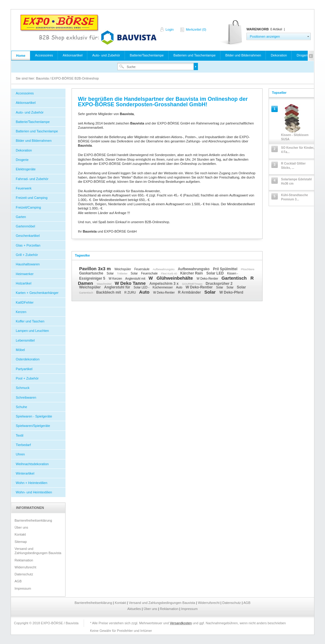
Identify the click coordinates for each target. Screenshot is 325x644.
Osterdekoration (28, 359)
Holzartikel (23, 283)
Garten (21, 217)
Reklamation (24, 560)
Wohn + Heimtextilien (32, 483)
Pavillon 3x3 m (95, 269)
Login (170, 29)
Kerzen (21, 312)
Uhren (20, 454)
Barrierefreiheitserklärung (33, 520)
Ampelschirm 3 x (164, 284)
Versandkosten (181, 623)
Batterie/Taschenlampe (147, 55)
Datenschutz (24, 574)
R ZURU (131, 293)
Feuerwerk (24, 188)
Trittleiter (123, 274)
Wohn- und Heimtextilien (34, 492)
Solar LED (216, 273)
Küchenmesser (163, 287)
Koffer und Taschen (30, 321)
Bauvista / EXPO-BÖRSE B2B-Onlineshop (88, 29)
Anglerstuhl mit (136, 279)
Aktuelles (135, 609)
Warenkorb (232, 33)
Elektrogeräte (26, 169)
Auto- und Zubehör (106, 55)
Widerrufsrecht (25, 567)
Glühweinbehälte (175, 278)
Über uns (21, 527)
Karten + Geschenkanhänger (37, 293)
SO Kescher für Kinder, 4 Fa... (298, 150)
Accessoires (44, 55)
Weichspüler (123, 269)
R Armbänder (190, 292)
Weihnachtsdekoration (32, 464)
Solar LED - (142, 287)
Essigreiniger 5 (93, 278)
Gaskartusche (92, 273)
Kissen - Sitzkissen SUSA (295, 137)
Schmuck (23, 388)
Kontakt (20, 534)
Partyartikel (24, 369)
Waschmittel (104, 284)
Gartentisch (235, 278)
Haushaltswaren (28, 264)
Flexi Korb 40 (169, 274)
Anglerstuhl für (117, 287)
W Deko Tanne (131, 283)
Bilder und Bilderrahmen (243, 55)
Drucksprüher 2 (219, 284)
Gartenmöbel (25, 226)
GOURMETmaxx (193, 284)
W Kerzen (116, 279)
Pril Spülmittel (226, 269)
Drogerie (303, 55)
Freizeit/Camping (28, 207)
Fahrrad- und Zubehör (32, 179)
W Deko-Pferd (231, 292)
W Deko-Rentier (208, 279)
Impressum (23, 588)
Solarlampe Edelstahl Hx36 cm (296, 181)
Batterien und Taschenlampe (194, 55)
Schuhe (21, 407)
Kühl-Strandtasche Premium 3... (295, 197)
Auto (180, 287)
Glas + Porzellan (28, 245)
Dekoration (279, 55)
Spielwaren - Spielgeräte (34, 416)
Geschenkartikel (28, 236)
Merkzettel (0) (196, 29)
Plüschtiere (248, 269)
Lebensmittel (25, 340)
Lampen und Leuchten (32, 331)
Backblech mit (109, 292)
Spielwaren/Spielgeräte (33, 426)
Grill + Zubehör (27, 255)
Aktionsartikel (73, 55)
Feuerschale (150, 273)
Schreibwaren (26, 397)
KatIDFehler (25, 302)
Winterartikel (25, 473)
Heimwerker (25, 274)
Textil (20, 435)
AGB (18, 581)
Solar (111, 273)
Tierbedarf (23, 445)
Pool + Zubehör (27, 378)
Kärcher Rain (192, 273)
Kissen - (233, 273)
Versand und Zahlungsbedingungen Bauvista (38, 551)
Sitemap (21, 542)
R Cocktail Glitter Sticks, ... (293, 166)
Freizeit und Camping (32, 198)
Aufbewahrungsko (164, 269)
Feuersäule (142, 269)
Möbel (20, 350)
